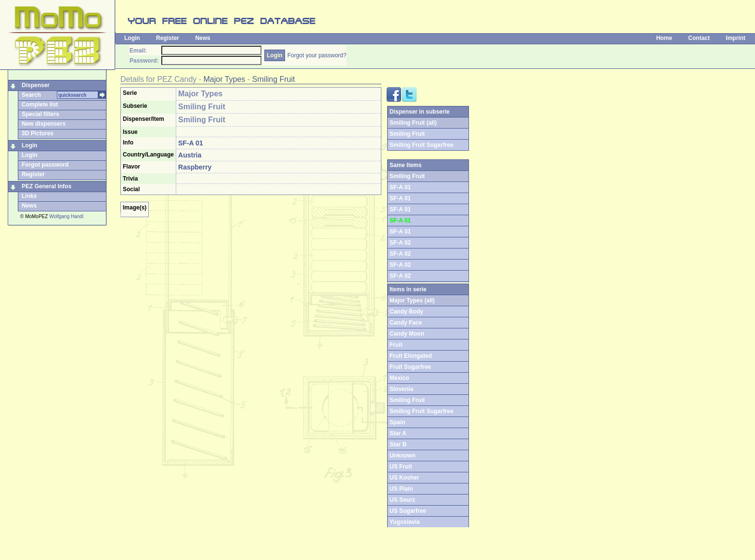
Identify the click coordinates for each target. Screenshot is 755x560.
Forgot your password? (317, 55)
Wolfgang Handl (66, 216)
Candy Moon (407, 334)
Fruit (396, 345)
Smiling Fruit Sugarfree (422, 145)
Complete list (40, 104)
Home (664, 38)
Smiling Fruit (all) (413, 123)
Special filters (40, 114)
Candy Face (406, 323)
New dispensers (44, 124)
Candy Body (406, 312)
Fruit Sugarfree (410, 367)
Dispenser (36, 85)
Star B (398, 444)
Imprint (735, 38)
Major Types (225, 79)
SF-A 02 (400, 243)
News (202, 38)
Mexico (399, 378)
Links (29, 196)
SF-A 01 (400, 187)
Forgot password (45, 165)
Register (168, 38)
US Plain (401, 489)
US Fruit (401, 467)
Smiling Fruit (274, 79)
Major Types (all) (412, 300)
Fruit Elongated (411, 356)
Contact (699, 38)
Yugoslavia (405, 522)
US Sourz (402, 500)
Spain (397, 422)
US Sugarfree (408, 511)
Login (132, 38)
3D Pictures (38, 133)
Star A (398, 433)
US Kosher (404, 478)
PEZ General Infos (46, 186)
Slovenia (401, 389)
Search (31, 95)
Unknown (403, 456)
